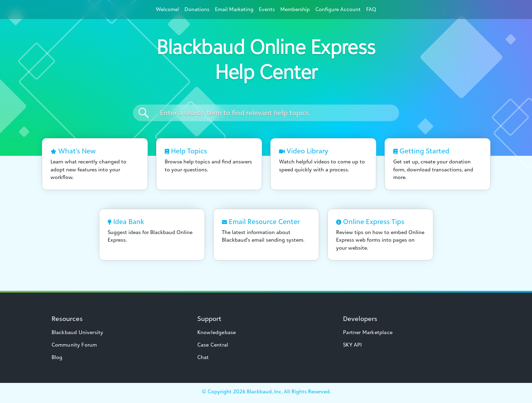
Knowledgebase (217, 332)
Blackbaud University (78, 332)
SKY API (352, 345)
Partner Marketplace (368, 332)
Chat (203, 357)
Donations (197, 9)
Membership (295, 9)
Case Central (213, 345)
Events (267, 9)
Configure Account (338, 9)
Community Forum (74, 345)
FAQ (371, 9)
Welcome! (167, 9)
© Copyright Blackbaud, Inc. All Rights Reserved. (266, 391)
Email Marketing (234, 9)
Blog (57, 357)
